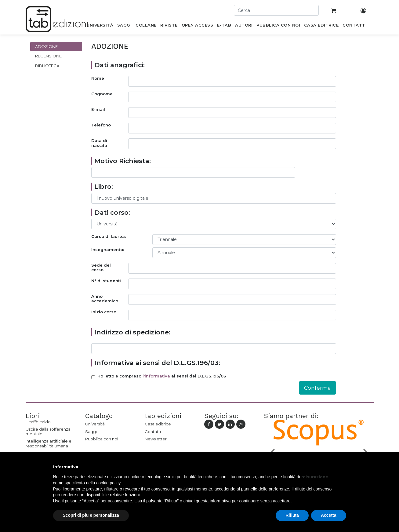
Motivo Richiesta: (123, 161)
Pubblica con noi (102, 439)
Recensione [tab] (48, 56)
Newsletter (156, 439)
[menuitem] (100, 26)
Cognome (102, 94)
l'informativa (156, 376)
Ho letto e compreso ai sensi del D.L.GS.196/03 (162, 376)
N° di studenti (106, 281)
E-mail (98, 109)
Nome (98, 78)
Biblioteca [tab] (47, 66)
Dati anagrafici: (120, 65)
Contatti (153, 432)
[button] (343, 467)
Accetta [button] (329, 515)
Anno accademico (105, 299)
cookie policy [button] (108, 483)
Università (95, 424)
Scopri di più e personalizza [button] (91, 515)
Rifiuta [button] (292, 515)
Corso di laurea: (109, 237)
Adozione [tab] (46, 46)
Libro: (104, 186)
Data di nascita (99, 143)
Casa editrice (158, 424)
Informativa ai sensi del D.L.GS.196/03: (157, 363)
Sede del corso (101, 268)
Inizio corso (104, 312)
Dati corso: (112, 212)
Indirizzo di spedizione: (132, 332)
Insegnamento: (108, 250)
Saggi (91, 432)
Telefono (101, 125)
